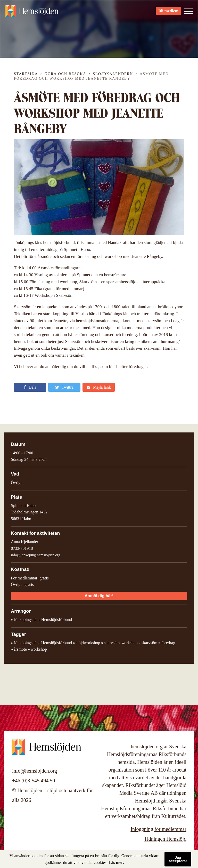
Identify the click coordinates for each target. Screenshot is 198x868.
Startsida (26, 74)
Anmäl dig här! (99, 596)
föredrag (168, 643)
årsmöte (20, 649)
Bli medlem (168, 13)
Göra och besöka (65, 74)
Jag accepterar (178, 859)
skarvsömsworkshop (121, 643)
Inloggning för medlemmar (158, 829)
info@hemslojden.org (35, 771)
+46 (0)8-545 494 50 (34, 781)
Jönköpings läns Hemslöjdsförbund (43, 643)
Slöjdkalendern (113, 74)
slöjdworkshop (88, 643)
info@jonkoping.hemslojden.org (36, 555)
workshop (39, 649)
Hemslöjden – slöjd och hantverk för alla (34, 13)
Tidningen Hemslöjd (165, 839)
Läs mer (116, 862)
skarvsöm (149, 643)
